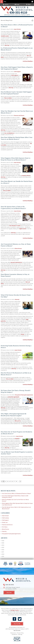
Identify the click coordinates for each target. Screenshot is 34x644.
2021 (2, 552)
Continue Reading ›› (28, 61)
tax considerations (9, 133)
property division (26, 176)
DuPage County (15, 610)
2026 (2, 541)
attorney (7, 45)
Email (17, 4)
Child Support (17, 72)
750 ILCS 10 (18, 421)
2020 (3, 554)
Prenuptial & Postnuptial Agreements (24, 395)
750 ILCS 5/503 (7, 191)
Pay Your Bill (17, 624)
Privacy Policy (20, 633)
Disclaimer (14, 634)
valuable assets (5, 36)
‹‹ (2, 481)
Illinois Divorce (18, 248)
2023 (2, 547)
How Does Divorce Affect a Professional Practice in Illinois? (16, 494)
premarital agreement (13, 397)
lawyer (22, 334)
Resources (13, 633)
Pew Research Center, (15, 226)
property (17, 438)
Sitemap (20, 634)
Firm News (5, 527)
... (18, 481)
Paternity (17, 299)
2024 (2, 545)
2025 (2, 543)
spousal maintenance (16, 262)
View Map (9, 593)
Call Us (6, 4)
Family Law (5, 522)
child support (15, 75)
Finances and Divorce (19, 115)
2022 (2, 550)
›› (20, 481)
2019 (2, 556)
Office (28, 4)
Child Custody (5, 518)
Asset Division (17, 29)
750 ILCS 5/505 (8, 98)
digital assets (23, 229)
